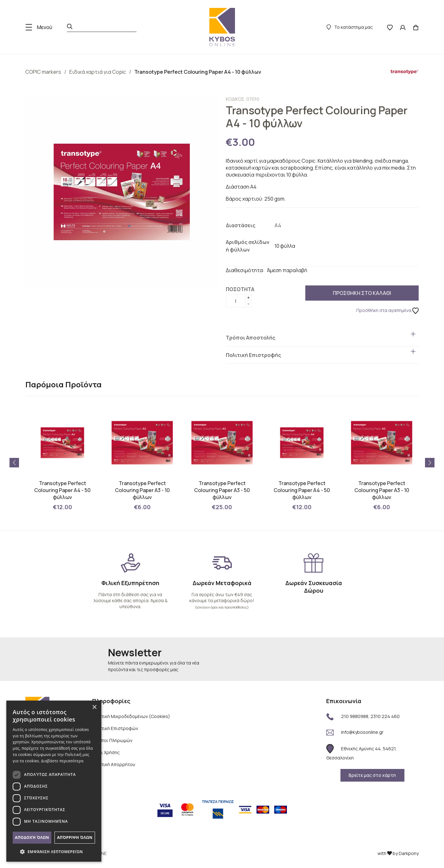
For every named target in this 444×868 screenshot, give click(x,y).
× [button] (94, 707)
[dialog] (54, 781)
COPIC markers (43, 72)
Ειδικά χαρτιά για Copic (98, 72)
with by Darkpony (398, 853)
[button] (430, 463)
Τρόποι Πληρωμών (112, 740)
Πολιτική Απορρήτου (114, 764)
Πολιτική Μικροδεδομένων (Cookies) (131, 716)
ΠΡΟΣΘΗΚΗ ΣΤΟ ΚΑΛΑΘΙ (340, 293)
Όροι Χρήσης (106, 752)
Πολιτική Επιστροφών (115, 728)
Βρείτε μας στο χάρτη (372, 775)
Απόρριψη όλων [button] (75, 837)
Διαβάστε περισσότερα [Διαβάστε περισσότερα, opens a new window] (62, 761)
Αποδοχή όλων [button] (32, 837)
